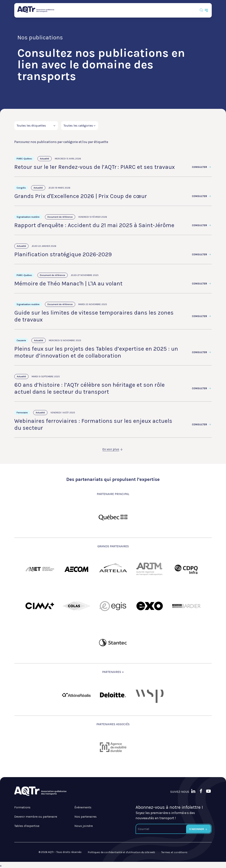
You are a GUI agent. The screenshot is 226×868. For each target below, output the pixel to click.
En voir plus (113, 449)
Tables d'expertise (27, 826)
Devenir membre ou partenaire (36, 817)
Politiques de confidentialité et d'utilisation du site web (121, 852)
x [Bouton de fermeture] (1, 866)
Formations (22, 807)
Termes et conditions (174, 852)
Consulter (202, 167)
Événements (83, 807)
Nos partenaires (86, 817)
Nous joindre (84, 826)
